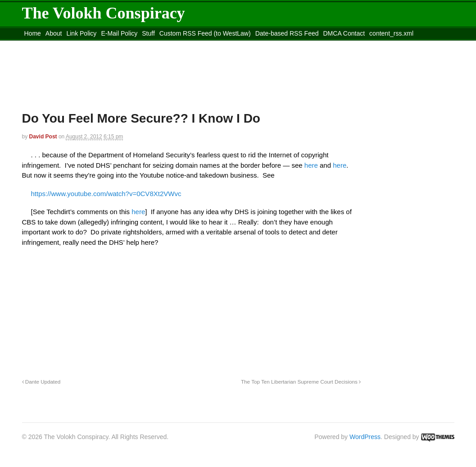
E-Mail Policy (119, 33)
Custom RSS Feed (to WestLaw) (205, 33)
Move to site (152, 45)
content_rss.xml (391, 33)
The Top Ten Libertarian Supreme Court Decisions (301, 382)
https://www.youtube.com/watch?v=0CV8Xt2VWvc (106, 194)
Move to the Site (72, 45)
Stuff (148, 33)
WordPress (365, 437)
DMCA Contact (344, 33)
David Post (43, 137)
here (312, 165)
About (54, 33)
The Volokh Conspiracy (104, 13)
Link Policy (81, 33)
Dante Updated (41, 382)
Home (33, 33)
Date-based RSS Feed (287, 33)
